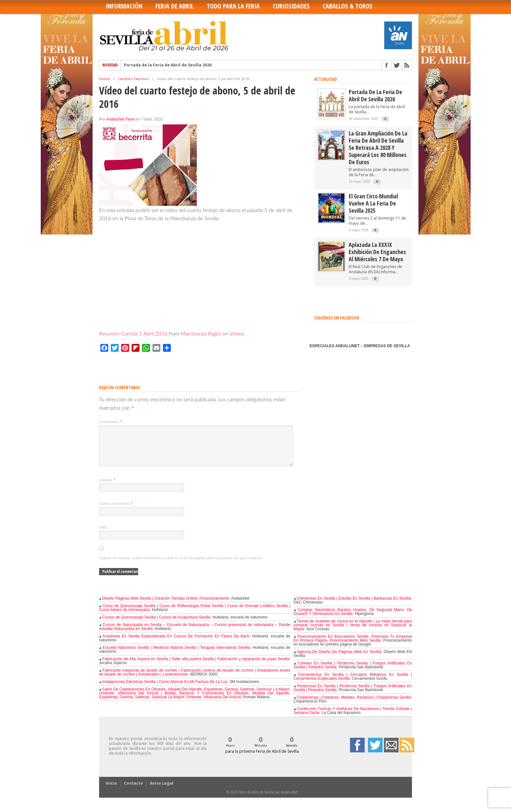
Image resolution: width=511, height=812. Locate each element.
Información (124, 6)
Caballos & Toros (348, 6)
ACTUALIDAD (326, 79)
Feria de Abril (175, 6)
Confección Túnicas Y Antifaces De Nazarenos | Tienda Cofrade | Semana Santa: (353, 719)
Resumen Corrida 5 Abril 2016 (133, 333)
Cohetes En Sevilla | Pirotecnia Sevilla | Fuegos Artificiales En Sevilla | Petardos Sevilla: (353, 673)
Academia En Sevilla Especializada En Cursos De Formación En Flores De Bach (174, 644)
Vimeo (237, 333)
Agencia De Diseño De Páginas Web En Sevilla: (338, 660)
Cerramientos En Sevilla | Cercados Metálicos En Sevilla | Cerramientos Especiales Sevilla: (353, 684)
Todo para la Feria (233, 6)
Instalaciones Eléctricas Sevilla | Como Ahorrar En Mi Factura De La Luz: (164, 690)
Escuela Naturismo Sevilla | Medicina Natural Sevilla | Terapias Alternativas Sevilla (175, 655)
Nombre (107, 488)
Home (104, 79)
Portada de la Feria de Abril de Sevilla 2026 (168, 65)
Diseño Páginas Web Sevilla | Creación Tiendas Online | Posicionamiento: (165, 606)
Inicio (111, 791)
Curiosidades (291, 6)
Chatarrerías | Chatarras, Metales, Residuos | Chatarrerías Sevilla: (353, 705)
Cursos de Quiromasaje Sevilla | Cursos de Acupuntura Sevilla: (155, 625)
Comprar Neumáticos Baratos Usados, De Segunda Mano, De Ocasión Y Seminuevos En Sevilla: (353, 620)
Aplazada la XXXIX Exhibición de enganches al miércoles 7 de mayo (377, 252)
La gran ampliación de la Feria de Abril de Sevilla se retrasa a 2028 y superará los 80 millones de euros (378, 148)
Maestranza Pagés (201, 333)
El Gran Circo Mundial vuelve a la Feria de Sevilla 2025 (373, 203)
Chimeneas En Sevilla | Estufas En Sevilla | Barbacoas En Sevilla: (353, 606)
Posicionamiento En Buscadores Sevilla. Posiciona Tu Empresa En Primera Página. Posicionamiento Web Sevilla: (353, 646)
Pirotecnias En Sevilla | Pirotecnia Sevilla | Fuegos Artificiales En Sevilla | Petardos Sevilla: (353, 696)
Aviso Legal (162, 791)
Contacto (133, 791)
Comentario (110, 422)
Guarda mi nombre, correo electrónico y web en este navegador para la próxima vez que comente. (181, 566)
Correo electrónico (116, 511)
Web (103, 535)
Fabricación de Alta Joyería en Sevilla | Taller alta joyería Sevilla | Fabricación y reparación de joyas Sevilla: (195, 667)
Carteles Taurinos (133, 79)
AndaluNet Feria (120, 119)
